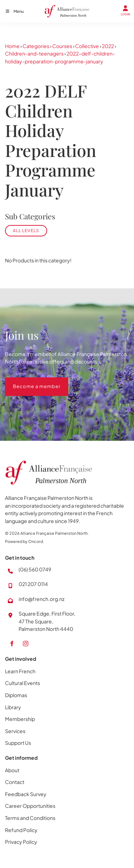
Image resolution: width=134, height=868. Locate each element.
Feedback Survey (26, 794)
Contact (15, 782)
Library (13, 707)
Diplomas (16, 695)
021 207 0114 (33, 584)
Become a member (29, 381)
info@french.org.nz (41, 599)
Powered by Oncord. (24, 541)
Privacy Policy (21, 842)
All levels (26, 231)
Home (12, 46)
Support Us (18, 743)
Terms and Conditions (30, 818)
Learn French (20, 671)
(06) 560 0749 (35, 569)
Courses (62, 46)
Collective (87, 46)
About (12, 770)
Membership (20, 719)
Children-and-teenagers (34, 53)
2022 (108, 46)
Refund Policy (21, 830)
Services (15, 731)
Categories (36, 46)
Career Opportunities (30, 806)
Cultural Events (23, 683)
